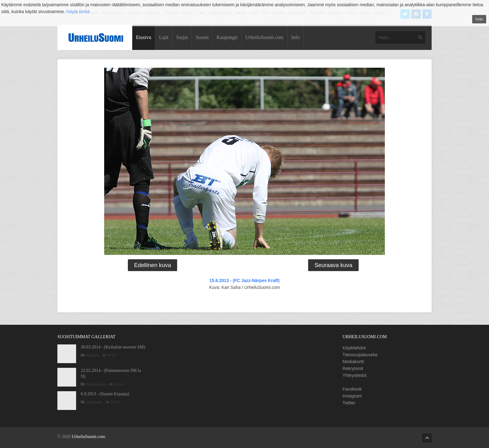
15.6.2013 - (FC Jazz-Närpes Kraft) (245, 280)
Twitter (349, 403)
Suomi (202, 37)
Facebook (352, 389)
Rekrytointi (353, 368)
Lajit (164, 37)
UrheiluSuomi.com (264, 37)
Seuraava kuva (333, 265)
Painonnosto (96, 384)
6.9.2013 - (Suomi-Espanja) (105, 394)
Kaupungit (227, 37)
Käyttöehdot (354, 348)
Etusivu (144, 37)
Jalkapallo (94, 402)
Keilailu (92, 355)
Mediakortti (353, 362)
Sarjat (182, 37)
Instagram (352, 396)
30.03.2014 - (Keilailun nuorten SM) (113, 347)
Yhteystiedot (354, 375)
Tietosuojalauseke (360, 355)
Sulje (479, 19)
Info (295, 37)
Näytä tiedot (78, 12)
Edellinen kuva (153, 265)
